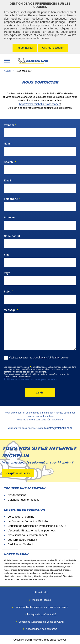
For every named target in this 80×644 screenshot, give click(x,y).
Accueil (8, 71)
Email (9, 180)
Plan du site (41, 593)
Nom (8, 144)
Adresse (9, 217)
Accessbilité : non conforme (41, 629)
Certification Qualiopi (20, 544)
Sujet (8, 292)
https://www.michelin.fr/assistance (40, 104)
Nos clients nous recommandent (27, 535)
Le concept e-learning (21, 517)
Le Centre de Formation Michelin (28, 521)
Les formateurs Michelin (22, 540)
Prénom (10, 125)
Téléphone (12, 199)
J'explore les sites (18, 473)
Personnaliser (25, 48)
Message (11, 310)
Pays (7, 273)
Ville (7, 255)
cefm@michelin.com (60, 428)
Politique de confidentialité (41, 614)
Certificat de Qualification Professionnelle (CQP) (37, 526)
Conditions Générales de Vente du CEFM (41, 622)
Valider (40, 393)
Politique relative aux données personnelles (30, 379)
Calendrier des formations (24, 500)
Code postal (12, 236)
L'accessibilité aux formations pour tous (32, 530)
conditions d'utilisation (47, 357)
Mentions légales (41, 600)
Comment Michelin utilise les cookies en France (41, 607)
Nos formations (17, 495)
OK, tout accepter (53, 48)
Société (10, 162)
